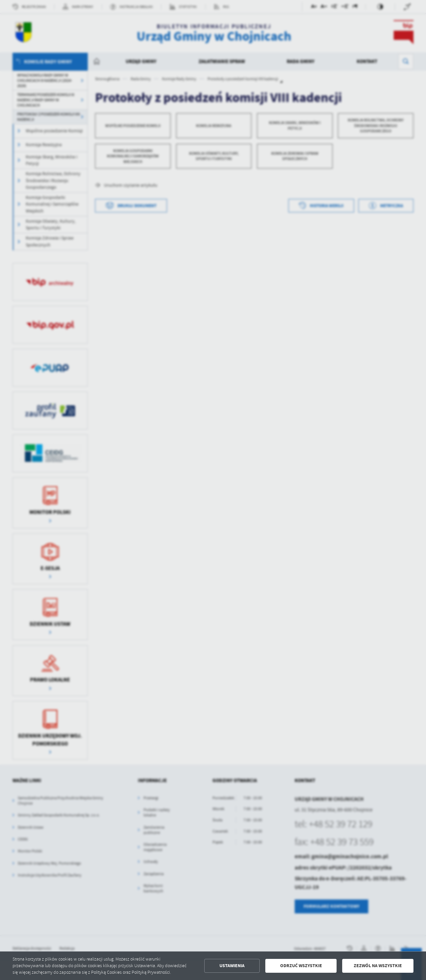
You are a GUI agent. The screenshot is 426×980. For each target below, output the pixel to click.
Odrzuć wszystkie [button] (301, 966)
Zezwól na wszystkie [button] (378, 966)
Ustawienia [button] (232, 966)
